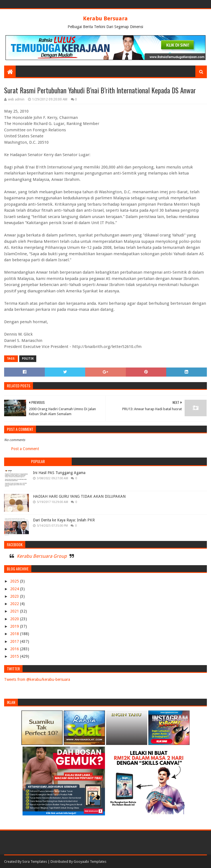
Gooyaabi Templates (90, 862)
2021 (15, 611)
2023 (15, 596)
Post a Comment (25, 449)
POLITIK (28, 359)
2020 (15, 619)
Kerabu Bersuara (105, 18)
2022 (15, 604)
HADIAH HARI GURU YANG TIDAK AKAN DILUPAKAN (79, 496)
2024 (15, 589)
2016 (15, 649)
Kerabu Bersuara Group (42, 556)
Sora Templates (35, 862)
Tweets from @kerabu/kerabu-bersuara (37, 679)
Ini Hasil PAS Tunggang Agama (59, 473)
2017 (15, 641)
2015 (15, 656)
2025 (15, 581)
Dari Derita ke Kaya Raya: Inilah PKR (64, 520)
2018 (15, 634)
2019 (15, 626)
